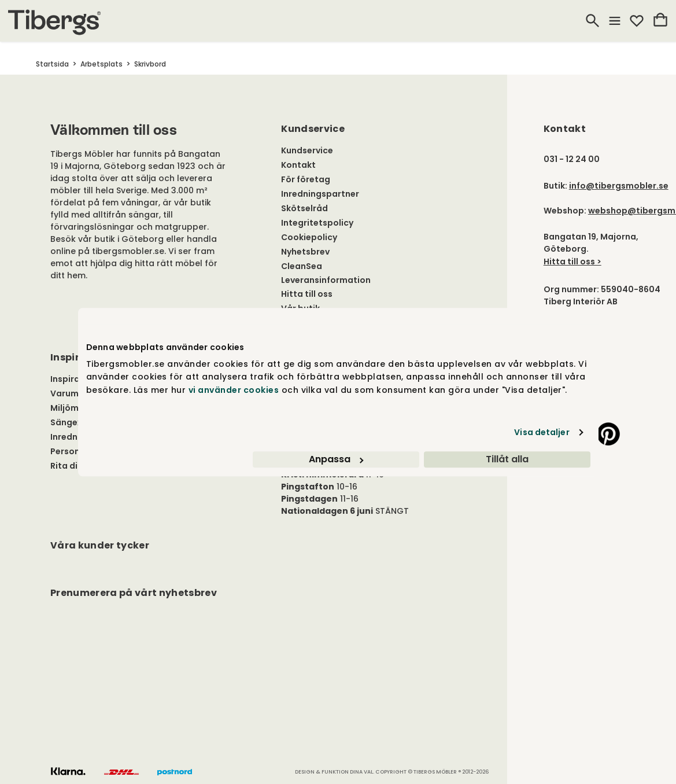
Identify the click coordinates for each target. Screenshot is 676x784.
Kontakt (298, 165)
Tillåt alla (507, 459)
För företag (306, 179)
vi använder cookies (234, 390)
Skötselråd (304, 208)
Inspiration (74, 379)
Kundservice (307, 150)
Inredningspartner (320, 194)
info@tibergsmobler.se (619, 186)
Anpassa (336, 459)
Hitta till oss (307, 294)
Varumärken (77, 393)
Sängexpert (75, 422)
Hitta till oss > (572, 262)
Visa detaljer (542, 432)
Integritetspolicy (317, 223)
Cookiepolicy (309, 237)
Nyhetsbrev (305, 252)
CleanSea (302, 266)
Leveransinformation (326, 280)
